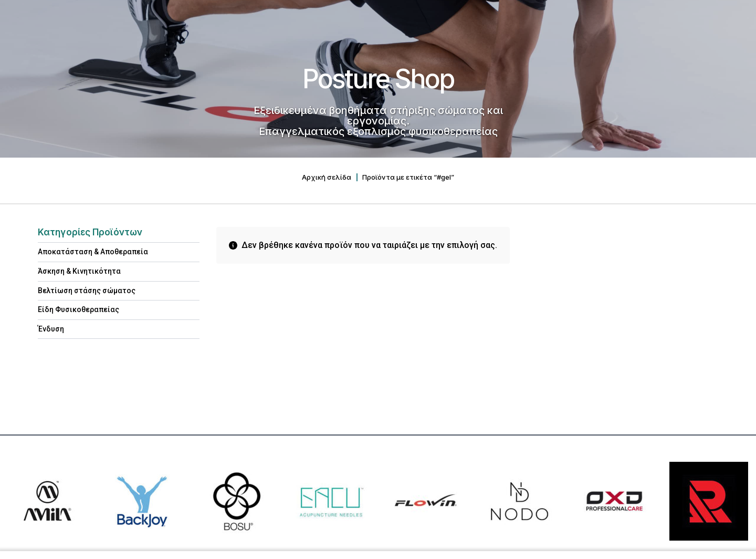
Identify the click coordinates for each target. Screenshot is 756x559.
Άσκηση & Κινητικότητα (79, 271)
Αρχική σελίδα (327, 177)
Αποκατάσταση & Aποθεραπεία (93, 252)
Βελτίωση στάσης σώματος (87, 291)
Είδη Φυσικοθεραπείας (78, 309)
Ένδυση (51, 329)
